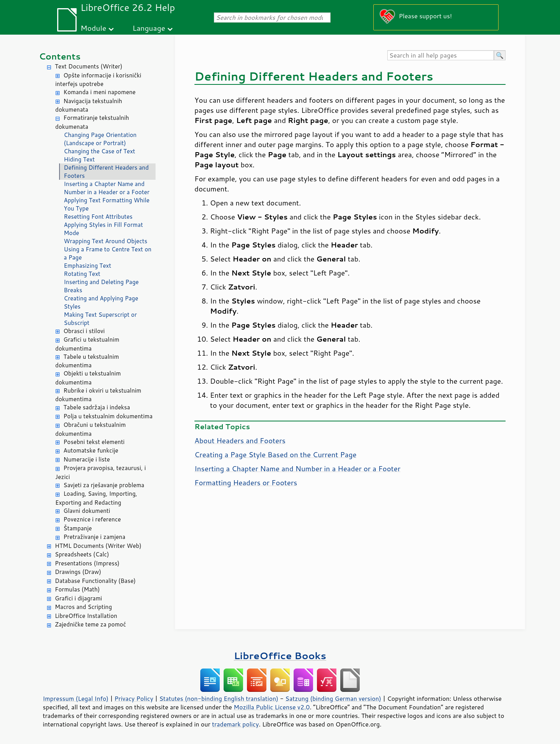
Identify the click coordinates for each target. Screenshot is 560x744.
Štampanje (78, 528)
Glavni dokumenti (87, 511)
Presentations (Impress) (87, 563)
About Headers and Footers (240, 440)
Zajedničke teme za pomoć (90, 624)
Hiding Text (79, 159)
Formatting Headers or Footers (246, 483)
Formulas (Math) (77, 589)
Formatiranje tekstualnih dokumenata (92, 122)
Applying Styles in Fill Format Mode (103, 229)
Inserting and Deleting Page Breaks (101, 286)
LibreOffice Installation (86, 616)
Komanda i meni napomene (100, 92)
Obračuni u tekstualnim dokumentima (90, 429)
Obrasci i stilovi (84, 331)
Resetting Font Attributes (98, 217)
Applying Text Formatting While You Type (107, 204)
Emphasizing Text (87, 266)
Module (93, 28)
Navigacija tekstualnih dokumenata (89, 105)
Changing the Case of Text (99, 151)
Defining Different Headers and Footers (106, 172)
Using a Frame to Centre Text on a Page (108, 253)
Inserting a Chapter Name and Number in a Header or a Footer (107, 188)
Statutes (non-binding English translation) (219, 698)
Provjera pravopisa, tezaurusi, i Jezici (101, 472)
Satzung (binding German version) (333, 698)
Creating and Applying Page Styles (101, 302)
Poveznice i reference (92, 519)
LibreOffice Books (280, 655)
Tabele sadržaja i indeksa (97, 407)
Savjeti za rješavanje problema (104, 485)
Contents (60, 56)
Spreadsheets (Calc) (82, 554)
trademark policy (235, 724)
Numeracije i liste (87, 459)
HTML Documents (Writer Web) (98, 546)
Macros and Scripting (83, 607)
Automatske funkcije (91, 450)
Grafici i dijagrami (78, 598)
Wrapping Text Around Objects (106, 241)
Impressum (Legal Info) (76, 698)
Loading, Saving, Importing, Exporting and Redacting (96, 498)
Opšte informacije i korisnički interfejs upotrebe (98, 80)
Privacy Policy (134, 698)
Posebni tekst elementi (94, 442)
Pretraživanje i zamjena (94, 537)
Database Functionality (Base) (95, 581)
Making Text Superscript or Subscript (100, 319)
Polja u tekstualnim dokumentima (108, 416)
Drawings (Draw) (78, 572)
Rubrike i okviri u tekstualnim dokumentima (98, 395)
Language (149, 28)
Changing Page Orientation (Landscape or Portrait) (100, 139)
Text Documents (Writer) (89, 66)
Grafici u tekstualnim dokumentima (87, 344)
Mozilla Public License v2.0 (272, 707)
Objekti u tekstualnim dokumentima (88, 378)
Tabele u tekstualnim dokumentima (87, 361)
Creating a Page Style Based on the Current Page (276, 454)
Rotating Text (82, 274)
